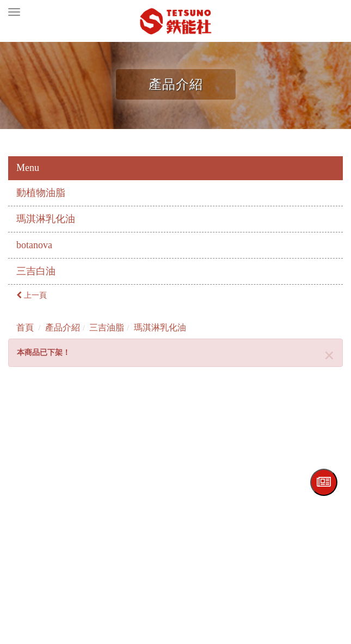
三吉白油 (36, 271)
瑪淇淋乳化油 (46, 219)
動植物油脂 (41, 193)
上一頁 (32, 295)
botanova (34, 245)
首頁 (25, 327)
